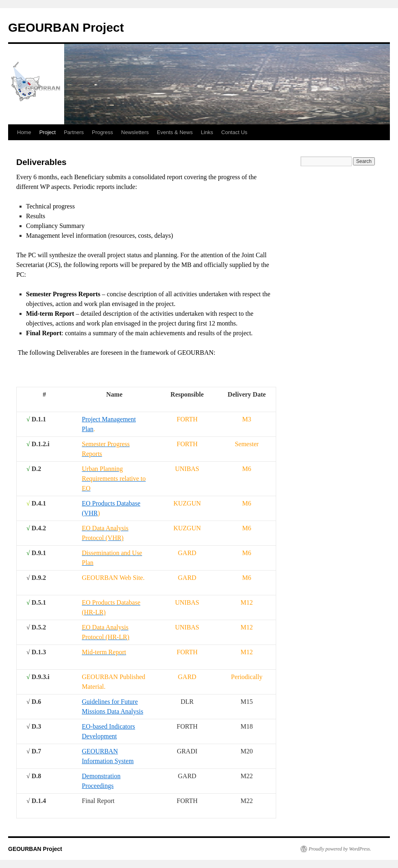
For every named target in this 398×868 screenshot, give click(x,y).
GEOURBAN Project (66, 27)
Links (207, 132)
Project (48, 132)
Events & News (175, 132)
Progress (102, 132)
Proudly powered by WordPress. (340, 849)
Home (24, 132)
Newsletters (135, 132)
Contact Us (234, 132)
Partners (74, 132)
